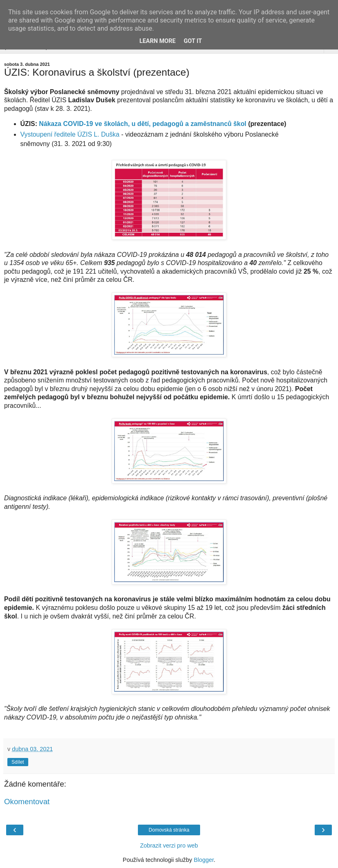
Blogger (204, 860)
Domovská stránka (169, 830)
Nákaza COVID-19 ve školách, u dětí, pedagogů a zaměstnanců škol (143, 124)
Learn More (158, 41)
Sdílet (18, 762)
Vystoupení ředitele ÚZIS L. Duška (70, 134)
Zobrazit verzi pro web (169, 846)
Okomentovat (27, 802)
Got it (193, 41)
